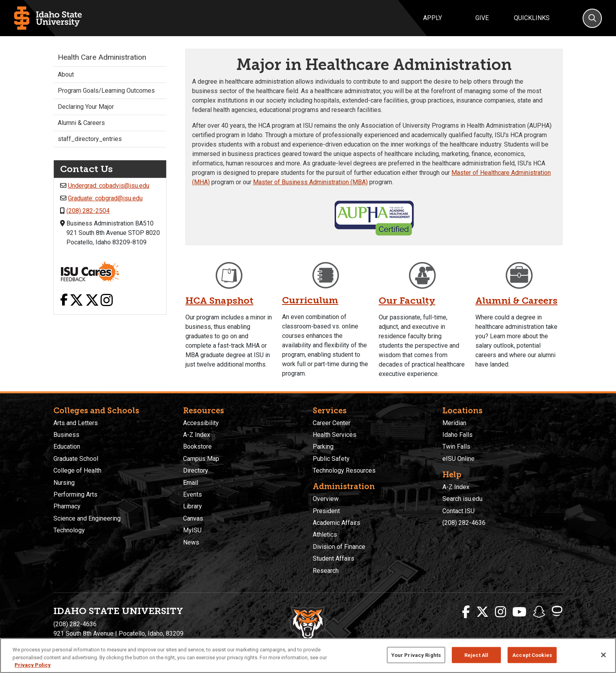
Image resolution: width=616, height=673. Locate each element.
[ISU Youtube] (519, 612)
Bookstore (197, 447)
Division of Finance (339, 547)
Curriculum (310, 300)
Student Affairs (334, 558)
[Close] (603, 655)
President (326, 511)
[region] (308, 656)
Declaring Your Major (86, 107)
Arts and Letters (76, 423)
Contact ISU (458, 511)
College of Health (77, 470)
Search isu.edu (462, 499)
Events (192, 494)
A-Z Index (197, 435)
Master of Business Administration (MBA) (310, 182)
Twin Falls (456, 447)
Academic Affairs (336, 523)
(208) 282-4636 (464, 523)
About (66, 74)
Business (66, 435)
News (191, 542)
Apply (433, 18)
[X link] (76, 301)
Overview (326, 499)
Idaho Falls (457, 435)
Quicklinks (532, 18)
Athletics (325, 535)
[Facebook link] (64, 301)
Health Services (335, 435)
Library (192, 506)
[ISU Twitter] (482, 612)
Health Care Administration (102, 57)
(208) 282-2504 (88, 211)
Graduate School (76, 459)
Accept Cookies (532, 655)
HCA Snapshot (220, 301)
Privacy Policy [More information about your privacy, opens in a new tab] (33, 665)
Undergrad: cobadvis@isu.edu (109, 186)
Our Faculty (407, 301)
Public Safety (331, 459)
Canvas (193, 518)
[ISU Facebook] (466, 612)
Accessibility (201, 423)
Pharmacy (67, 506)
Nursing (64, 483)
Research (326, 571)
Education (67, 447)
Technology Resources (344, 470)
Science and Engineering (87, 518)
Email (191, 483)
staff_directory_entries (90, 139)
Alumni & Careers (517, 301)
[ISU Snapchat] (539, 612)
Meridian (454, 423)
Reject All (476, 655)
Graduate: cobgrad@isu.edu (105, 198)
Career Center (332, 423)
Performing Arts (75, 494)
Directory (196, 470)
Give (482, 18)
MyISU (192, 530)
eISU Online (458, 459)
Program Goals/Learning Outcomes (106, 91)
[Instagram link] (107, 301)
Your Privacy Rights (416, 655)
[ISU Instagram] (500, 612)
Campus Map (201, 459)
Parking (323, 447)
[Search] (592, 18)
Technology (69, 530)
